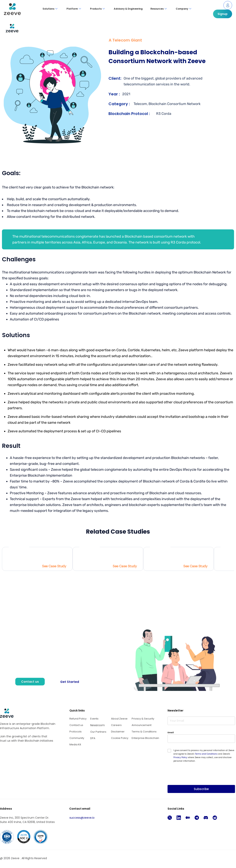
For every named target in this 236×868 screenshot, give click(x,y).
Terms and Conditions (206, 754)
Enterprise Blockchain (145, 738)
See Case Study (54, 566)
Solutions (50, 9)
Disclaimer (118, 732)
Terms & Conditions (144, 732)
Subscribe (201, 789)
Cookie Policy (120, 738)
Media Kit (75, 744)
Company (184, 9)
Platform (74, 9)
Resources (159, 9)
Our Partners (98, 732)
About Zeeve (119, 719)
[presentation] (197, 782)
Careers (116, 725)
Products (97, 9)
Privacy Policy (180, 757)
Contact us (76, 725)
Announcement (142, 725)
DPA (93, 738)
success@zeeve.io (82, 818)
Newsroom (97, 725)
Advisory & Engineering (128, 9)
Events (94, 719)
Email (171, 733)
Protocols (76, 732)
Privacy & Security (143, 719)
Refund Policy (78, 719)
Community (77, 738)
